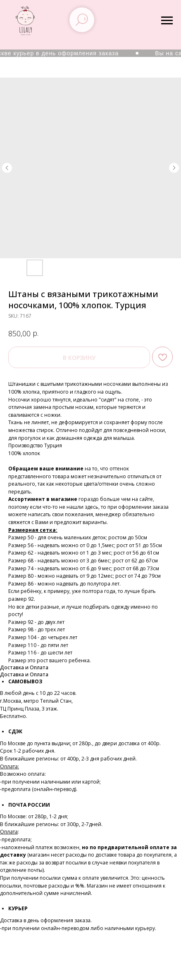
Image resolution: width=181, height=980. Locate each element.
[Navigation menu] (167, 21)
